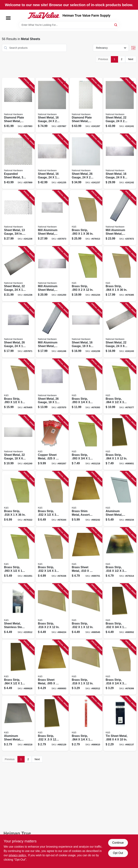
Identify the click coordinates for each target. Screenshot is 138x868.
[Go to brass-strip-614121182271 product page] (86, 442)
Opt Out (118, 853)
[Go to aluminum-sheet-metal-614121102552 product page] (18, 723)
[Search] (116, 25)
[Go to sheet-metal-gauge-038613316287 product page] (52, 386)
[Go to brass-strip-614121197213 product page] (52, 499)
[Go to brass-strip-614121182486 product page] (120, 442)
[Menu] (8, 18)
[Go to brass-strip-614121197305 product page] (120, 386)
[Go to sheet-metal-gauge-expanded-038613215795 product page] (18, 218)
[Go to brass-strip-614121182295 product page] (86, 274)
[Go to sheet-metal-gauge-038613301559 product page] (86, 330)
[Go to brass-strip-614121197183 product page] (52, 555)
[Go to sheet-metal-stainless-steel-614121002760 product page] (18, 611)
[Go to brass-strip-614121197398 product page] (18, 386)
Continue (118, 843)
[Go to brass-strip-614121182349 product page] (52, 611)
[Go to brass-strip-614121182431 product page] (120, 611)
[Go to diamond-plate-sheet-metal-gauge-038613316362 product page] (18, 105)
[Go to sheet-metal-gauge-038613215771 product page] (86, 161)
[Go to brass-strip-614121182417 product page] (52, 723)
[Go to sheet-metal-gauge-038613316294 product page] (18, 330)
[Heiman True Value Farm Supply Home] (44, 16)
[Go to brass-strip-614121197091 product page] (120, 667)
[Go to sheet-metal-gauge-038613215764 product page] (18, 274)
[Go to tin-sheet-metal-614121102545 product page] (120, 723)
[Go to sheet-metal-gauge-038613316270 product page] (120, 330)
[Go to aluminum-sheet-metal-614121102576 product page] (120, 499)
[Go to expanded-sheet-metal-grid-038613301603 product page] (18, 161)
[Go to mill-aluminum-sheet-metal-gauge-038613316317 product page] (52, 274)
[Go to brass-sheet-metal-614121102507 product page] (52, 667)
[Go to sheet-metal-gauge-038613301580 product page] (120, 105)
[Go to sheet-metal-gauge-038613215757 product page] (52, 161)
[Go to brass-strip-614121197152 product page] (18, 499)
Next (131, 59)
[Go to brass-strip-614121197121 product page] (120, 555)
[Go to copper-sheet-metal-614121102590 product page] (52, 442)
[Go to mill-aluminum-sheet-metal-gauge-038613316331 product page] (52, 218)
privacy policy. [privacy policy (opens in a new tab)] (18, 855)
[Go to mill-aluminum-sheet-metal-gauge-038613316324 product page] (120, 218)
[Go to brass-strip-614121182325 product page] (86, 667)
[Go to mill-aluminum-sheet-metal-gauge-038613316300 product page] (52, 330)
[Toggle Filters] (133, 48)
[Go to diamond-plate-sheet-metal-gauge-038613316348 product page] (86, 105)
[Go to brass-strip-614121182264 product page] (18, 555)
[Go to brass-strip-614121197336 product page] (120, 274)
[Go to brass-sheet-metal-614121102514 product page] (86, 555)
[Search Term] (69, 25)
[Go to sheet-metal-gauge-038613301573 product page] (18, 442)
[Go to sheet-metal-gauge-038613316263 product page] (120, 161)
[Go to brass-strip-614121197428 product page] (86, 218)
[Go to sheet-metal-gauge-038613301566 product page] (52, 105)
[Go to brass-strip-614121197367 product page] (86, 386)
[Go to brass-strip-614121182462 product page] (18, 667)
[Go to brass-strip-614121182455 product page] (86, 723)
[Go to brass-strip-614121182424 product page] (86, 611)
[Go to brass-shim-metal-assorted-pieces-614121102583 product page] (86, 499)
